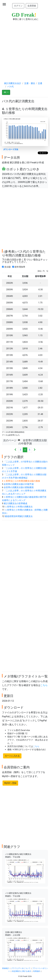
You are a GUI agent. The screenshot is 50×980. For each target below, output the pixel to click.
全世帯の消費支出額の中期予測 (19, 484)
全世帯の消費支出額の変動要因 (19, 487)
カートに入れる (12, 756)
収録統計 (6, 968)
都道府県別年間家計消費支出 (19, 516)
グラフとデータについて (21, 968)
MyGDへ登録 (10, 783)
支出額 (7, 267)
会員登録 (32, 6)
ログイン (18, 6)
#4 (5, 92)
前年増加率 (19, 267)
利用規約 (37, 971)
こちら (44, 685)
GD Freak (24, 15)
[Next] (35, 450)
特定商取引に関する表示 (22, 971)
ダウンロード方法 (11, 149)
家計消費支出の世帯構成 (15, 503)
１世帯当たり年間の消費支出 (19, 507)
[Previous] (15, 450)
